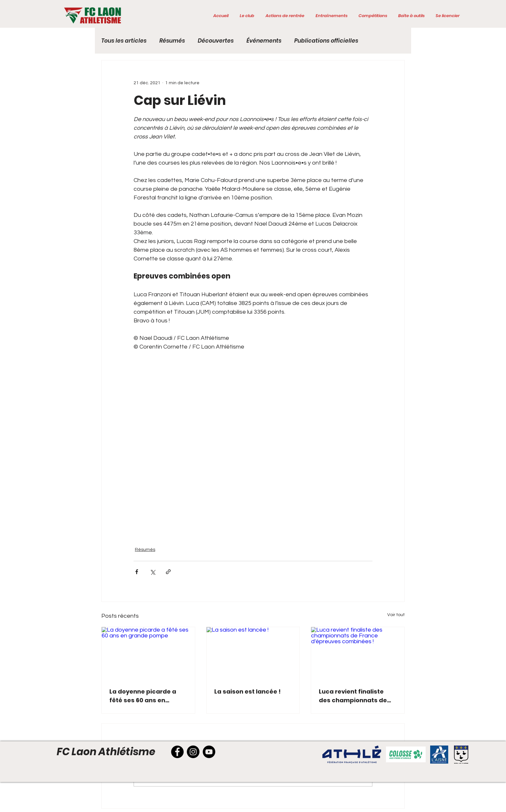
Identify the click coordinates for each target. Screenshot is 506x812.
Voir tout (396, 615)
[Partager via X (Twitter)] (152, 572)
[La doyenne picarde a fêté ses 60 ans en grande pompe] (148, 653)
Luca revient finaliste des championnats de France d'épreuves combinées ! (353, 696)
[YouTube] (209, 752)
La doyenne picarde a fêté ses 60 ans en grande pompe (143, 696)
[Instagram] (193, 752)
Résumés (172, 41)
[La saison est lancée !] (253, 653)
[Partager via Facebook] (137, 572)
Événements (264, 41)
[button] (247, 16)
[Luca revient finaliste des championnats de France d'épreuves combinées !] (358, 653)
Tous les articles (124, 41)
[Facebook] (177, 752)
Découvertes (216, 41)
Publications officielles (326, 41)
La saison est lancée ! (248, 691)
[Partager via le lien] (168, 572)
